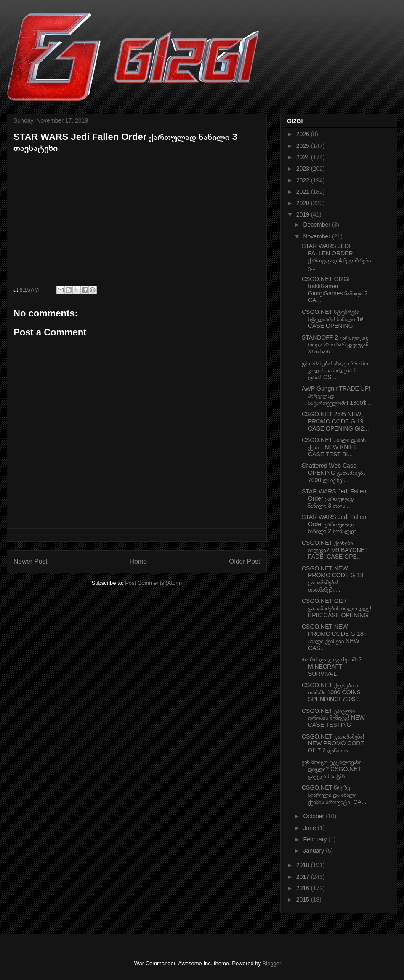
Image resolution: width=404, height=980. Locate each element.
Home (138, 561)
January (314, 851)
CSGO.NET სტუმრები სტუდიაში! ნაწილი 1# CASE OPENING (332, 319)
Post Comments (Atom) (153, 583)
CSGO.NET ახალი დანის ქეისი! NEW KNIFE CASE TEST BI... (334, 447)
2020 (304, 203)
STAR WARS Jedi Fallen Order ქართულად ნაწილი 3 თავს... (334, 498)
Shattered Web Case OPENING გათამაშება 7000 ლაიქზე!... (334, 473)
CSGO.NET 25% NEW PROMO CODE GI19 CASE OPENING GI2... (335, 421)
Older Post (245, 561)
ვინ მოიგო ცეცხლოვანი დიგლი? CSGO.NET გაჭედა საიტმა (332, 769)
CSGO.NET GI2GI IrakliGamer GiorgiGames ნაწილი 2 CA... (335, 289)
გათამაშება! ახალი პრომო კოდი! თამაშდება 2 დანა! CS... (335, 370)
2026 (304, 134)
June (310, 828)
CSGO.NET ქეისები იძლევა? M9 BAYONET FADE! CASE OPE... (335, 550)
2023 (304, 169)
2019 (304, 214)
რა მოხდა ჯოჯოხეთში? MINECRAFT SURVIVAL (332, 667)
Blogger (272, 963)
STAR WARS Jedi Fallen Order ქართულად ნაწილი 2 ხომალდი (334, 524)
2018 (304, 865)
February (316, 839)
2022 (304, 180)
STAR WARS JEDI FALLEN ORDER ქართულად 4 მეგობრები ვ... (336, 257)
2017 (304, 877)
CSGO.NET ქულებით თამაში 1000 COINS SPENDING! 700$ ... (332, 692)
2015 (304, 900)
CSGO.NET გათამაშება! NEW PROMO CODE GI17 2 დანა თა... (333, 744)
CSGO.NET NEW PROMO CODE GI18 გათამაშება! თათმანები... (332, 579)
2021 (304, 192)
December (317, 225)
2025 (304, 146)
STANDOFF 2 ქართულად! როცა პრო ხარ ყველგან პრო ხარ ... (336, 345)
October (314, 816)
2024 (304, 157)
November (317, 236)
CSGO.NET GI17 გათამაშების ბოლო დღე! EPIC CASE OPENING (336, 608)
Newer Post (31, 561)
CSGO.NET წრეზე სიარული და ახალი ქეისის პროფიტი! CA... (334, 795)
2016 (304, 888)
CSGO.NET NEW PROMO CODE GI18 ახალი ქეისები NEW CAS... (332, 637)
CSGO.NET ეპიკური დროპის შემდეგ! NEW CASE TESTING (333, 718)
